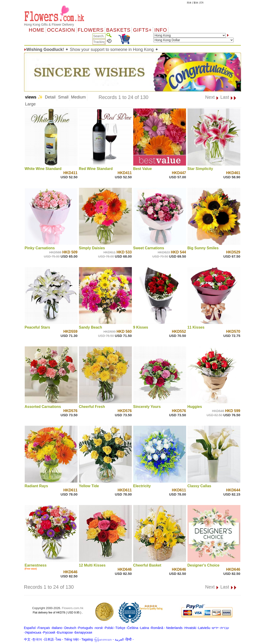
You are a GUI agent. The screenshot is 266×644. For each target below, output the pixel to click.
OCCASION (61, 30)
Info (161, 30)
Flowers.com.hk (73, 608)
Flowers (91, 30)
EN (202, 3)
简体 (189, 3)
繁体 (196, 3)
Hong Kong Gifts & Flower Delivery (49, 25)
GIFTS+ (142, 30)
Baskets (118, 30)
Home (37, 30)
